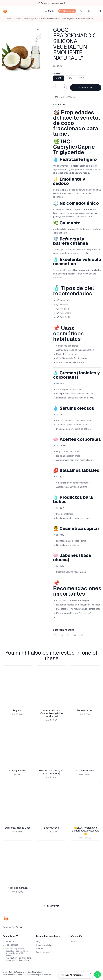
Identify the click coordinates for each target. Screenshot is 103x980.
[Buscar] (82, 11)
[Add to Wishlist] (64, 97)
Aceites (18, 19)
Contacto (40, 948)
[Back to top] (52, 906)
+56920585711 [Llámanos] (10, 941)
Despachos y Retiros (45, 945)
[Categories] (67, 11)
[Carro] (99, 11)
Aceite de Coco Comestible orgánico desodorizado (52, 707)
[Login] (90, 11)
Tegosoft (18, 707)
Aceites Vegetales (31, 19)
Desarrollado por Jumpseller (39, 975)
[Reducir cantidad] (56, 88)
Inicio (9, 19)
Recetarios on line (44, 952)
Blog (38, 941)
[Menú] (49, 11)
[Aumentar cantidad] (64, 88)
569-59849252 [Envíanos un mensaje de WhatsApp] (10, 945)
